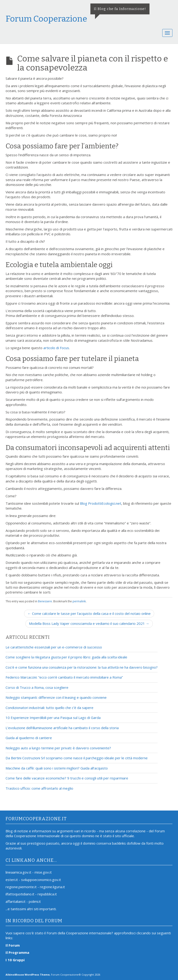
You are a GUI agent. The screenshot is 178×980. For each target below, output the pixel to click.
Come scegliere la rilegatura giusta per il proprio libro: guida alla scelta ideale (66, 657)
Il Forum (13, 945)
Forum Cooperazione (46, 19)
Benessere (45, 601)
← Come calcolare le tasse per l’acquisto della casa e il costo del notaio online (89, 613)
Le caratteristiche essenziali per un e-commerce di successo (54, 647)
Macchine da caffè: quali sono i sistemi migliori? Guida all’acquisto (57, 768)
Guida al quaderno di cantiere (29, 738)
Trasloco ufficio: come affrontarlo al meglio (39, 788)
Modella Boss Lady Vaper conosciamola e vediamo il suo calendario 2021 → (89, 623)
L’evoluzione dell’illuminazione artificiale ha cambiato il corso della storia (62, 728)
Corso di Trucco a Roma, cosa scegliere (37, 687)
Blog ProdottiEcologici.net (101, 503)
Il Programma (17, 952)
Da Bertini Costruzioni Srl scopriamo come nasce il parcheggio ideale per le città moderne (77, 758)
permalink (79, 601)
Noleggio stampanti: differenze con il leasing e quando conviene (56, 697)
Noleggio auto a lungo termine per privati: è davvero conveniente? (58, 748)
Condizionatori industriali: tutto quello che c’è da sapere (49, 708)
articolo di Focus (56, 348)
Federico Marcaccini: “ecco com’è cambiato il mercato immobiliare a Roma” (64, 677)
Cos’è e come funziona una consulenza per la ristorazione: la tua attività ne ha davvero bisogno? (82, 667)
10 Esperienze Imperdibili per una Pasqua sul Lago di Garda (53, 718)
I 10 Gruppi (15, 960)
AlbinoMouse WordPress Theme (28, 975)
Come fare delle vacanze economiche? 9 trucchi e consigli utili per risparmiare (67, 778)
